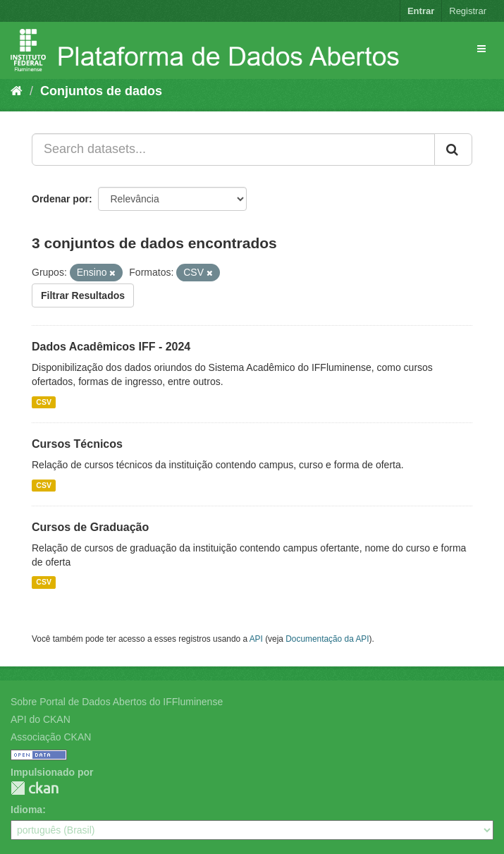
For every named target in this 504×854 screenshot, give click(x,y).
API (256, 639)
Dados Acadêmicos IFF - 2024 (111, 347)
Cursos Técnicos (77, 444)
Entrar (421, 11)
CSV (44, 402)
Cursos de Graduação (90, 527)
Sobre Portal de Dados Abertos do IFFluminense (117, 702)
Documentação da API (327, 639)
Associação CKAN (51, 737)
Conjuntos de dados (101, 91)
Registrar (468, 11)
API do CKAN (41, 719)
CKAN (35, 788)
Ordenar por (60, 199)
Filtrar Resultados (83, 295)
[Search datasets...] (233, 150)
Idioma (26, 810)
